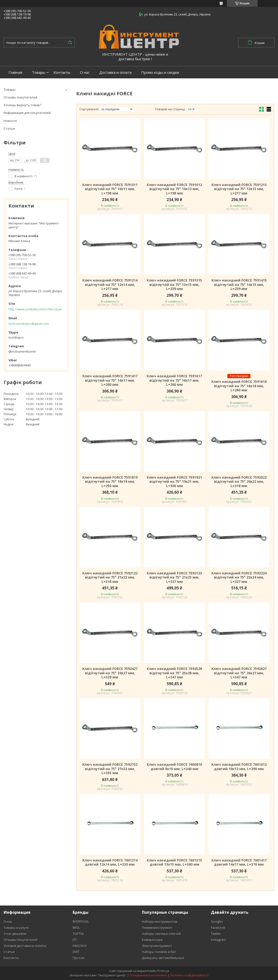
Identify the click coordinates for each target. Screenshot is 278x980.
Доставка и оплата (115, 72)
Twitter (216, 934)
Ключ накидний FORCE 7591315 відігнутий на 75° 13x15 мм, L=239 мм (174, 285)
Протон (78, 958)
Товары (39, 72)
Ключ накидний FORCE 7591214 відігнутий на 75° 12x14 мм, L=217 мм (110, 285)
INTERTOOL (81, 921)
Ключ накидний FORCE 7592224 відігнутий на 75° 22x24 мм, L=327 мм (239, 577)
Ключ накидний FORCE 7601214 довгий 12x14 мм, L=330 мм (110, 862)
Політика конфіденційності (189, 975)
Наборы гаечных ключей (161, 934)
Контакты (62, 72)
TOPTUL (78, 934)
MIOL (76, 928)
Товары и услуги (16, 928)
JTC (75, 940)
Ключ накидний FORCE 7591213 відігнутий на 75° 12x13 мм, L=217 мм (239, 189)
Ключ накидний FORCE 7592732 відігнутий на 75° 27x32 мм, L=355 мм (110, 769)
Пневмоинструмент (157, 928)
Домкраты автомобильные (163, 958)
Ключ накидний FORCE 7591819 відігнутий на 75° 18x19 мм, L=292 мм (110, 482)
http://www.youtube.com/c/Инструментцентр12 (36, 309)
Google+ (217, 921)
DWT (76, 952)
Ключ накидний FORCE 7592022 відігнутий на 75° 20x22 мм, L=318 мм (239, 482)
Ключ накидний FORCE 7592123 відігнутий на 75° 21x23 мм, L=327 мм (174, 577)
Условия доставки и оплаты (25, 946)
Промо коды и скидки (160, 72)
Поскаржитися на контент (148, 975)
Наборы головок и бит (159, 952)
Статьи (9, 128)
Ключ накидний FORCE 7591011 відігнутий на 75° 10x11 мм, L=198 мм (110, 189)
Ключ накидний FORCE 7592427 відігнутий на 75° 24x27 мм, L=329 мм (110, 673)
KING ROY (80, 946)
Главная (15, 72)
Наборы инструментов (160, 921)
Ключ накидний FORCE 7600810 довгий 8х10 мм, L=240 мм (174, 767)
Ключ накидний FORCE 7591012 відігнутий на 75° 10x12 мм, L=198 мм (174, 189)
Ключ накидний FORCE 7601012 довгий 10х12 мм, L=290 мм (239, 767)
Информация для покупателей (27, 113)
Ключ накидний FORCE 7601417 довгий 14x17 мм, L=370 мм (239, 862)
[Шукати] (70, 43)
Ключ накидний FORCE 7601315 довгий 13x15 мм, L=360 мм (174, 862)
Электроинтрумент (157, 946)
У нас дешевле (15, 934)
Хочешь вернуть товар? (23, 105)
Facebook (218, 928)
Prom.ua (163, 971)
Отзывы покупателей (20, 97)
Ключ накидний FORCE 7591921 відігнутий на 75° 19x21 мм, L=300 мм (174, 482)
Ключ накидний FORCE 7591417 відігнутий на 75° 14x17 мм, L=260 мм (110, 380)
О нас (85, 72)
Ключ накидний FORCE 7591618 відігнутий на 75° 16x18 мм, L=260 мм (239, 386)
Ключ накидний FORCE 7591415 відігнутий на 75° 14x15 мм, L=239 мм (239, 285)
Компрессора (152, 940)
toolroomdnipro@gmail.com (29, 324)
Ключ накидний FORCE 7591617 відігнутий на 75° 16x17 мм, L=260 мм (174, 380)
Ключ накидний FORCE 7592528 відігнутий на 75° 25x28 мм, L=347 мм (174, 673)
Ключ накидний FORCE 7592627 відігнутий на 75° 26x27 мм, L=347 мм (239, 673)
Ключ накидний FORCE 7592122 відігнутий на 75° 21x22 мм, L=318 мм (110, 577)
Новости (10, 121)
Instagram (218, 940)
